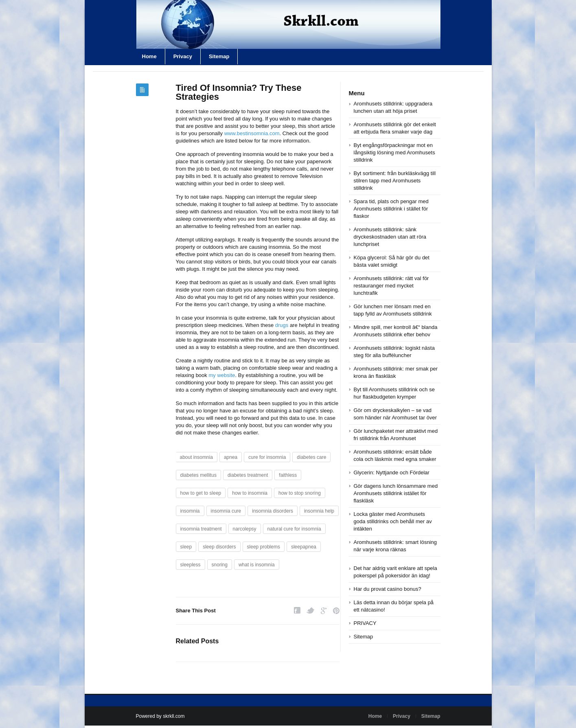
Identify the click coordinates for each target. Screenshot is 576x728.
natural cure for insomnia (294, 529)
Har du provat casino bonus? (388, 589)
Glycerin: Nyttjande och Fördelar (392, 473)
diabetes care (311, 457)
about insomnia (196, 457)
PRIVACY (365, 623)
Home (149, 56)
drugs (282, 325)
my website (222, 375)
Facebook (297, 611)
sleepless (191, 565)
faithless (288, 475)
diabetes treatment (248, 475)
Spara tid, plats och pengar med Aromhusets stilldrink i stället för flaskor (391, 209)
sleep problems (264, 547)
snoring (220, 565)
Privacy (183, 56)
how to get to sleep (201, 493)
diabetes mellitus (198, 475)
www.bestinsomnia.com (252, 133)
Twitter (311, 611)
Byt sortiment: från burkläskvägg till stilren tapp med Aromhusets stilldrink (395, 181)
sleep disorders (219, 547)
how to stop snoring (300, 493)
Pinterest (336, 611)
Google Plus (324, 611)
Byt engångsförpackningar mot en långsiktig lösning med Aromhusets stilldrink (394, 152)
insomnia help (319, 511)
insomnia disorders (273, 511)
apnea (231, 457)
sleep (186, 547)
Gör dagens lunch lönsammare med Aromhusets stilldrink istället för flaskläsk (396, 493)
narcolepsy (245, 529)
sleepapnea (304, 547)
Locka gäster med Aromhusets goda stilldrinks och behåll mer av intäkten (393, 521)
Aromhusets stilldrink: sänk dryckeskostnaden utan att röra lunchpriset (390, 237)
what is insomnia (257, 565)
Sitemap (219, 56)
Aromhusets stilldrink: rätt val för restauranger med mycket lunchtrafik (391, 286)
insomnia (190, 511)
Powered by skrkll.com (160, 716)
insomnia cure (226, 511)
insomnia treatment (201, 529)
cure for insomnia (267, 457)
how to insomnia (250, 493)
